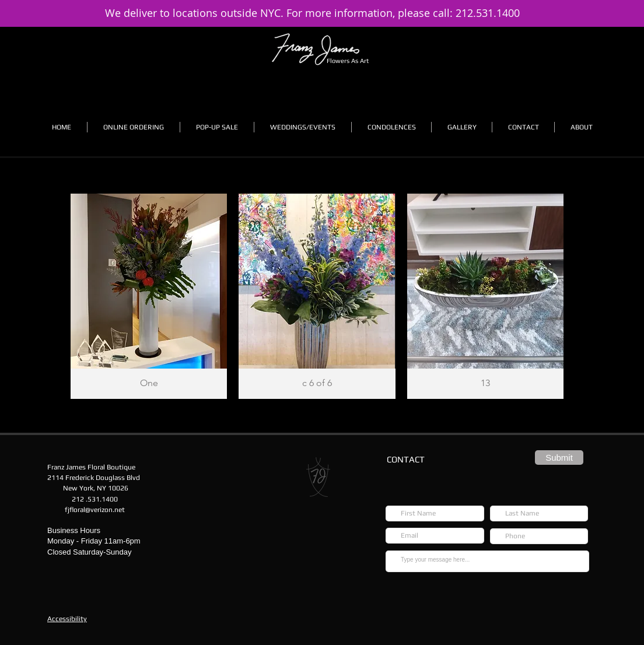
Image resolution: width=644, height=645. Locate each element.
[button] (134, 127)
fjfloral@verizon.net (95, 510)
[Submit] (559, 458)
